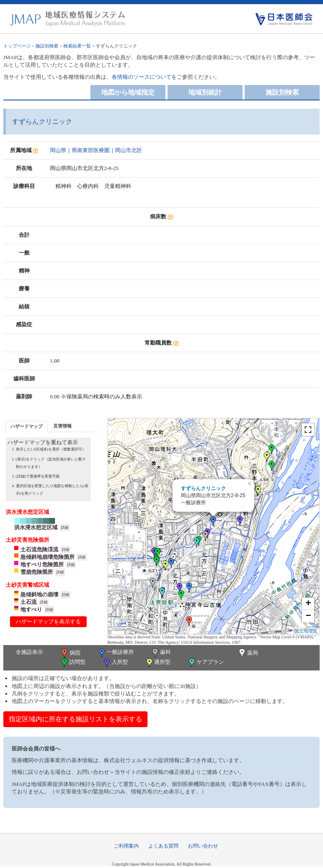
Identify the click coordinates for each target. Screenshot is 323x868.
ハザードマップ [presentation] (26, 426)
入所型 (115, 663)
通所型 (158, 663)
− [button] (308, 616)
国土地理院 (306, 631)
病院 (70, 653)
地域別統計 (205, 92)
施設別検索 (47, 46)
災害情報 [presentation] (63, 426)
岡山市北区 (129, 150)
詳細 (65, 528)
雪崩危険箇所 (37, 572)
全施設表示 (29, 652)
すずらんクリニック (203, 488)
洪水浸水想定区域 (36, 527)
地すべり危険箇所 (42, 564)
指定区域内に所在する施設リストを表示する (75, 719)
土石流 (29, 602)
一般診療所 (115, 653)
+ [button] (308, 604)
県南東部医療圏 (91, 150)
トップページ (17, 46)
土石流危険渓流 (39, 549)
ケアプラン (205, 663)
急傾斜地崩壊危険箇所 (48, 557)
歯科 (161, 653)
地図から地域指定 (128, 92)
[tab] (26, 426)
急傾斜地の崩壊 (39, 594)
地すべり (31, 609)
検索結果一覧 (77, 46)
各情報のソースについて (141, 77)
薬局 (248, 653)
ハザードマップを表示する (48, 622)
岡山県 (58, 150)
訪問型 (73, 663)
